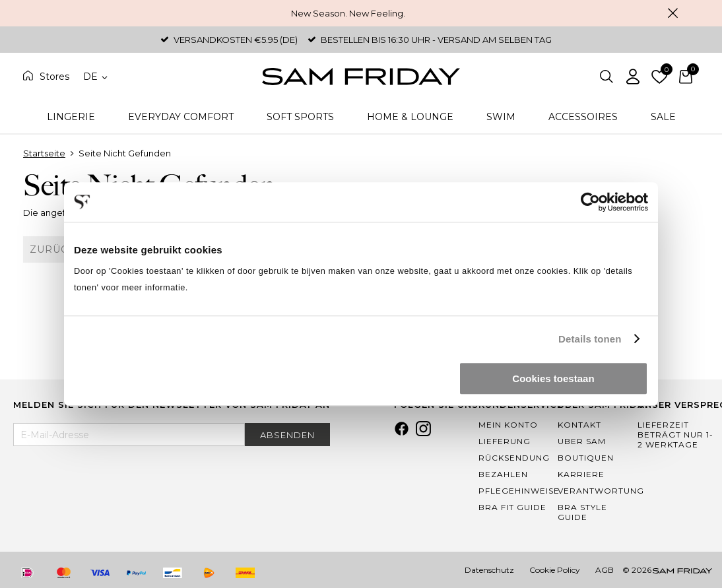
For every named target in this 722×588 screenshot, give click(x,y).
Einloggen (633, 77)
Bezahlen (503, 474)
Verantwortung (601, 491)
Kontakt (579, 425)
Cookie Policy (555, 570)
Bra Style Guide (582, 512)
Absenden (287, 435)
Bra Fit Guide (512, 507)
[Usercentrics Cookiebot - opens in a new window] (590, 202)
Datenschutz (489, 570)
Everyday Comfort (181, 117)
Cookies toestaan (553, 378)
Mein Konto (508, 425)
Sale (663, 117)
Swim (501, 117)
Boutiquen (586, 458)
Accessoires (583, 117)
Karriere (581, 474)
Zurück (52, 249)
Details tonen (590, 339)
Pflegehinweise (519, 491)
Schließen (673, 13)
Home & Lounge (410, 117)
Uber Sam (582, 441)
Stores (54, 77)
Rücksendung (514, 458)
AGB (605, 570)
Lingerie (71, 117)
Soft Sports (300, 117)
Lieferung (505, 441)
